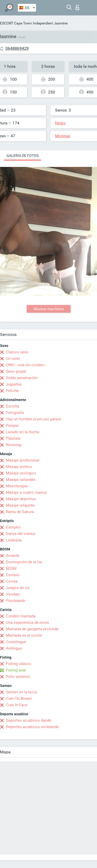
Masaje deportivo (21, 499)
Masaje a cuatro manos (26, 492)
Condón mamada (21, 616)
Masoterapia (17, 486)
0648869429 (17, 48)
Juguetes (14, 384)
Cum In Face (17, 705)
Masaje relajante (20, 505)
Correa (12, 581)
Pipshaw (13, 438)
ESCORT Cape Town (16, 23)
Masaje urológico (21, 473)
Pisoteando (16, 601)
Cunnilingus (16, 642)
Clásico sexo (17, 352)
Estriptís (13, 527)
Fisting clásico (19, 664)
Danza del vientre (21, 534)
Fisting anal (16, 670)
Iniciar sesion (77, 7)
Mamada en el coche (24, 635)
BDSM (11, 568)
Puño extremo (18, 677)
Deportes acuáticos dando (29, 720)
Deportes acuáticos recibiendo (32, 727)
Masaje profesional (23, 460)
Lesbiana (14, 540)
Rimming (14, 445)
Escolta (13, 406)
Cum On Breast (19, 699)
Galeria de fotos (23, 156)
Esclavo (13, 575)
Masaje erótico (19, 467)
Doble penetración (22, 378)
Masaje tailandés (21, 480)
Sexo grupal (16, 371)
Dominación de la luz (24, 562)
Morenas (63, 136)
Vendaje (13, 594)
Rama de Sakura (20, 512)
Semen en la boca (21, 692)
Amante (13, 556)
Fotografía (15, 413)
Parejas (12, 426)
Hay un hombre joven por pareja (33, 419)
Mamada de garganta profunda (32, 629)
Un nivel (13, 359)
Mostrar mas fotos (49, 309)
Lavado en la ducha (23, 432)
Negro (60, 123)
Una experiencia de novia (27, 623)
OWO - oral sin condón (25, 365)
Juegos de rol (18, 588)
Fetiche (12, 391)
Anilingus (14, 648)
